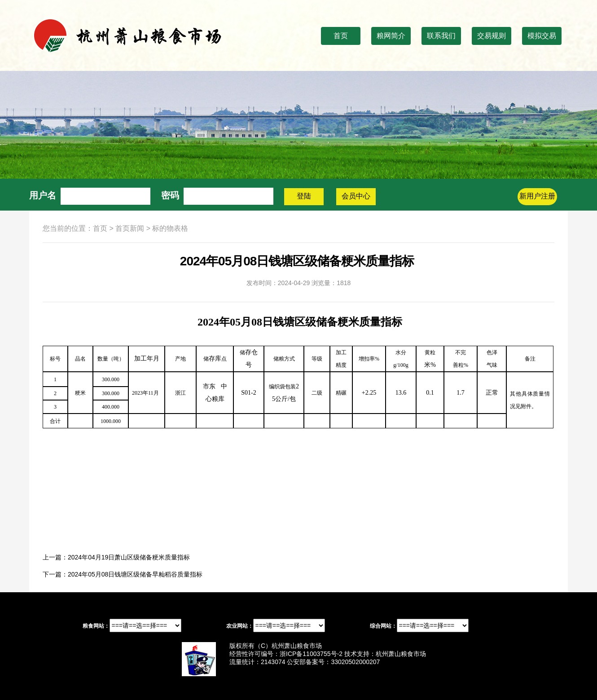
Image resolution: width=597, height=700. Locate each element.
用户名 (43, 195)
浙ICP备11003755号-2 (311, 654)
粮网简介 (391, 36)
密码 (170, 195)
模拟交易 (542, 36)
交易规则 (492, 36)
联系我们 (441, 36)
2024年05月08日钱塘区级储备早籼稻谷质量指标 (135, 574)
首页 (341, 36)
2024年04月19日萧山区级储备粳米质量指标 (129, 557)
